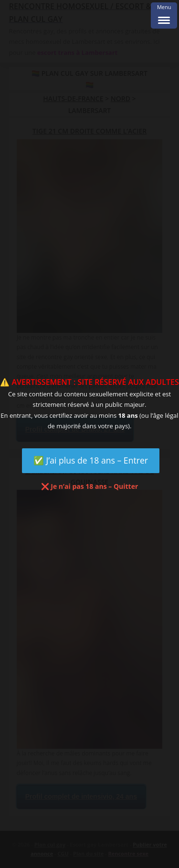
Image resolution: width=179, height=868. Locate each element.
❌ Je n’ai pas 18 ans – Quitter (90, 486)
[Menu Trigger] (164, 15)
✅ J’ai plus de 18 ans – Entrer (91, 460)
